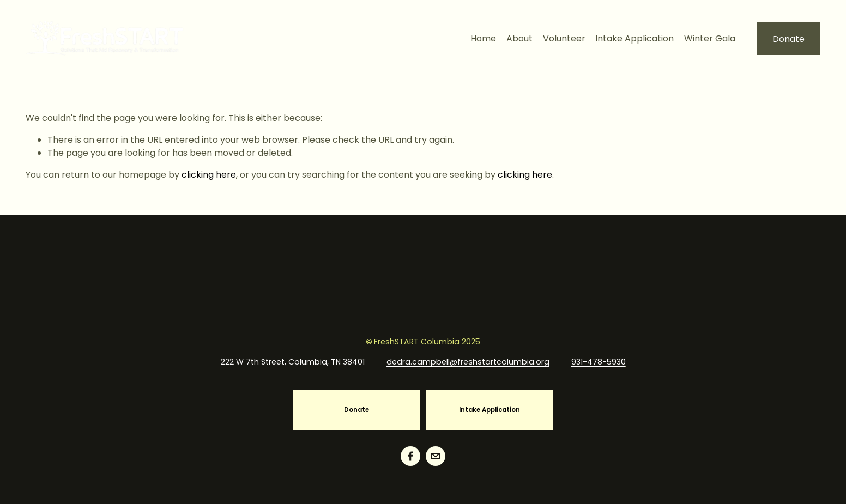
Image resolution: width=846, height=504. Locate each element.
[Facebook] (410, 456)
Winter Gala (710, 38)
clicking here (209, 175)
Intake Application (634, 38)
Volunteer (564, 38)
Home (483, 38)
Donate (788, 39)
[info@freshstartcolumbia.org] (436, 456)
